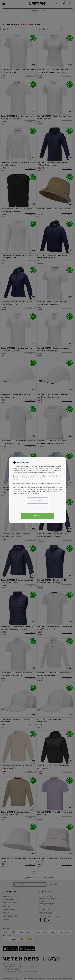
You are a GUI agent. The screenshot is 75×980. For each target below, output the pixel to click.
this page (57, 484)
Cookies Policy (24, 493)
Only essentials (37, 500)
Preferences (37, 508)
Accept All (38, 516)
